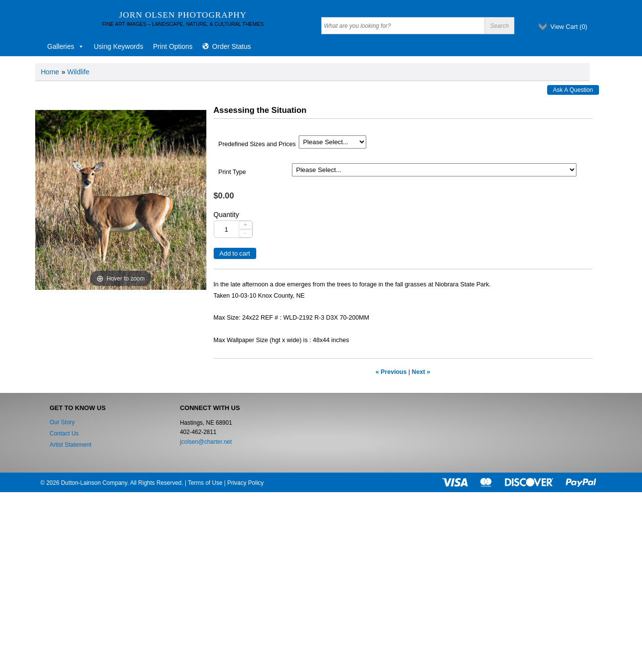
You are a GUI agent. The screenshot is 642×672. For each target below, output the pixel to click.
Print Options (173, 46)
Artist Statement (71, 445)
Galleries (66, 46)
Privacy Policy (246, 483)
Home (50, 72)
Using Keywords (119, 46)
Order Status (232, 46)
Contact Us (64, 434)
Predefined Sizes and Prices (257, 144)
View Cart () (569, 27)
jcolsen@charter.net (206, 442)
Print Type (232, 172)
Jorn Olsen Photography (183, 15)
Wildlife (78, 72)
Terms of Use (205, 483)
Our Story (62, 422)
